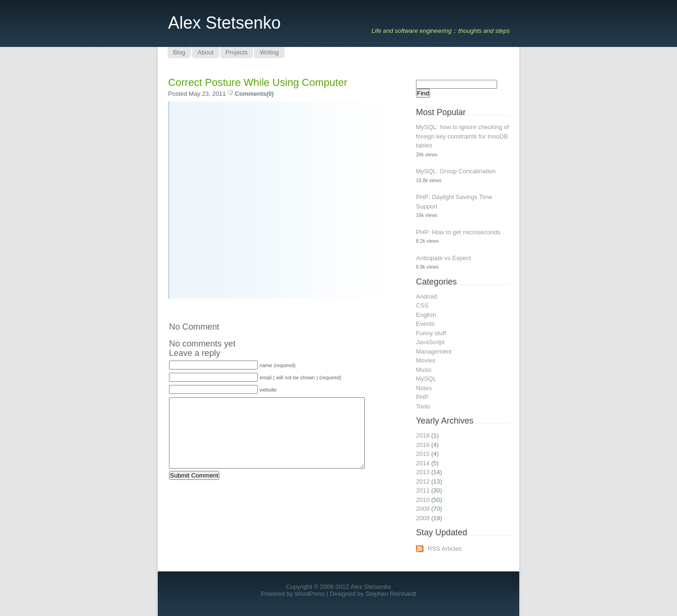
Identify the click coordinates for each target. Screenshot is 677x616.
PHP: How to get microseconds (458, 232)
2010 (423, 500)
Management (434, 351)
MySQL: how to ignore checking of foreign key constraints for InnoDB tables (462, 136)
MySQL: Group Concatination (456, 171)
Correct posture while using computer (258, 82)
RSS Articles (445, 549)
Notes (424, 388)
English (426, 315)
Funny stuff (431, 333)
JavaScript (430, 342)
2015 (423, 454)
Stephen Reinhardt (391, 594)
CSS (422, 305)
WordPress (310, 594)
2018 (423, 435)
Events (425, 324)
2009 (423, 509)
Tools (423, 406)
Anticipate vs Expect (443, 258)
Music (424, 370)
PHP (422, 397)
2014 (423, 463)
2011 (423, 490)
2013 (423, 472)
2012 (423, 481)
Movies (426, 360)
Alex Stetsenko (224, 23)
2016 (423, 445)
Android (427, 296)
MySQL (426, 379)
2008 (423, 518)
